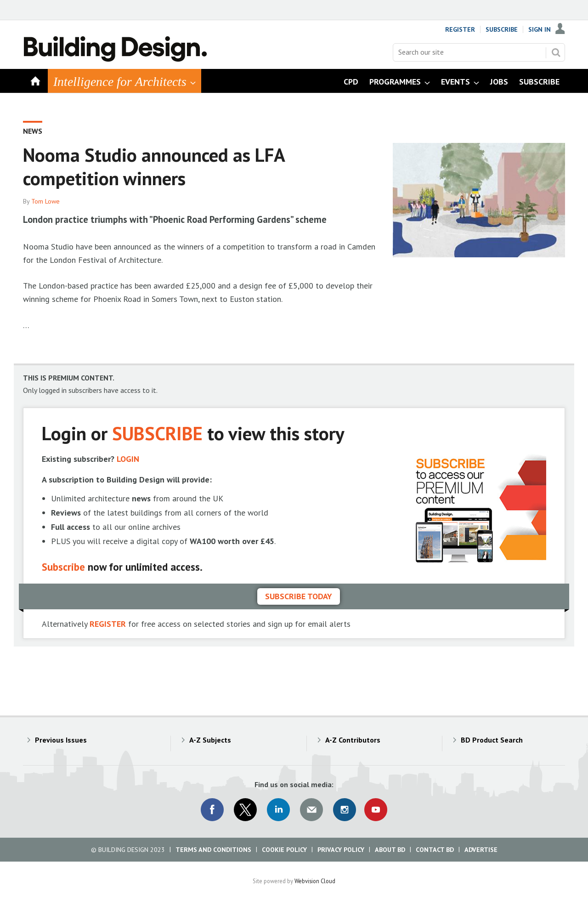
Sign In (540, 29)
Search (556, 52)
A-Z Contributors (353, 740)
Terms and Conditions (213, 850)
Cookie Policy (284, 850)
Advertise (481, 850)
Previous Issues (61, 740)
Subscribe (502, 29)
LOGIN (128, 459)
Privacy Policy (341, 850)
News (33, 131)
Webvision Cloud (315, 881)
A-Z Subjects (210, 740)
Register (460, 29)
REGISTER (108, 624)
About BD (390, 850)
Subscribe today (299, 596)
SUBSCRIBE (157, 433)
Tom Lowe (45, 201)
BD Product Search (492, 740)
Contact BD (435, 850)
